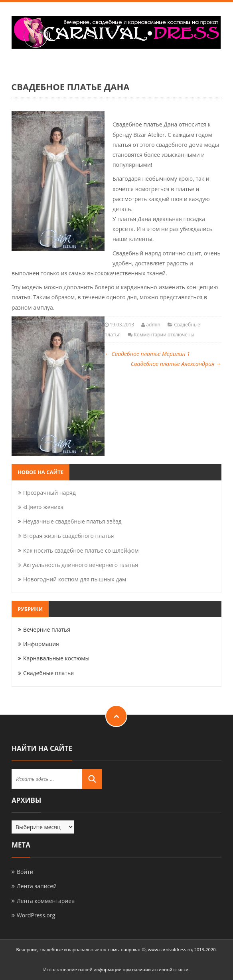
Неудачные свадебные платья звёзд (72, 521)
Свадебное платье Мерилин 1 (147, 354)
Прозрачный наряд (49, 493)
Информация (41, 644)
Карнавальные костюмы (56, 658)
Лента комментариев (46, 901)
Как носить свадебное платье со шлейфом (81, 550)
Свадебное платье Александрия (176, 364)
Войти (25, 872)
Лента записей (37, 886)
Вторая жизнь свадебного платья (69, 536)
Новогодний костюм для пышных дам (75, 579)
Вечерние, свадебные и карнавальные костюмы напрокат (79, 949)
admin (153, 325)
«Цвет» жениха (43, 507)
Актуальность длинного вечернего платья (81, 565)
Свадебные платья (48, 673)
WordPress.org (36, 915)
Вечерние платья (47, 629)
